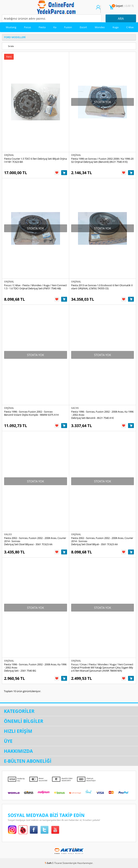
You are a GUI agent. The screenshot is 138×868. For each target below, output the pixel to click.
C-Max (130, 27)
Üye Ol (103, 9)
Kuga (116, 27)
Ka (55, 27)
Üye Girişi (98, 9)
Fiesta (42, 27)
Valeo (8, 534)
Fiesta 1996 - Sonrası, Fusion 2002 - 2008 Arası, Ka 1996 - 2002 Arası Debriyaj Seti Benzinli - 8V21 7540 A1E (102, 415)
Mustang (11, 27)
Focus (27, 27)
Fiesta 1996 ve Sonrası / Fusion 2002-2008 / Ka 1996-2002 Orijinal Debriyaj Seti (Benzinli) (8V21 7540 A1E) (102, 160)
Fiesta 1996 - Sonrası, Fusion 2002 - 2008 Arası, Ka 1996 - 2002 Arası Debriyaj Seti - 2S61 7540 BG (35, 667)
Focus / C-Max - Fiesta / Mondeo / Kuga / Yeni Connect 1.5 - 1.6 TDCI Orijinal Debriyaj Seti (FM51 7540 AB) (35, 287)
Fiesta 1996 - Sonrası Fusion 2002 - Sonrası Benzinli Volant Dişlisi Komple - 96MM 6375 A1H (31, 413)
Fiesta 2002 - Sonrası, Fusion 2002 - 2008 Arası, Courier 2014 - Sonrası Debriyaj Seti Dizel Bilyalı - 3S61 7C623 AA (102, 541)
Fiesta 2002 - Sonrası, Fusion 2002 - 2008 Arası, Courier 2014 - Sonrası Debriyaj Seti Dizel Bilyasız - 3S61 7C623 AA (35, 541)
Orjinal (9, 155)
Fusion (68, 27)
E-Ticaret (57, 863)
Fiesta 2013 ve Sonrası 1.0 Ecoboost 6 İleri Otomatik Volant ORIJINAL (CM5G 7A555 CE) (102, 287)
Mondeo (100, 27)
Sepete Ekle (64, 173)
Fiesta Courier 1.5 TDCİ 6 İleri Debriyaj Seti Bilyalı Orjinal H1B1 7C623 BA (35, 160)
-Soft (48, 863)
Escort (83, 27)
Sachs (75, 408)
